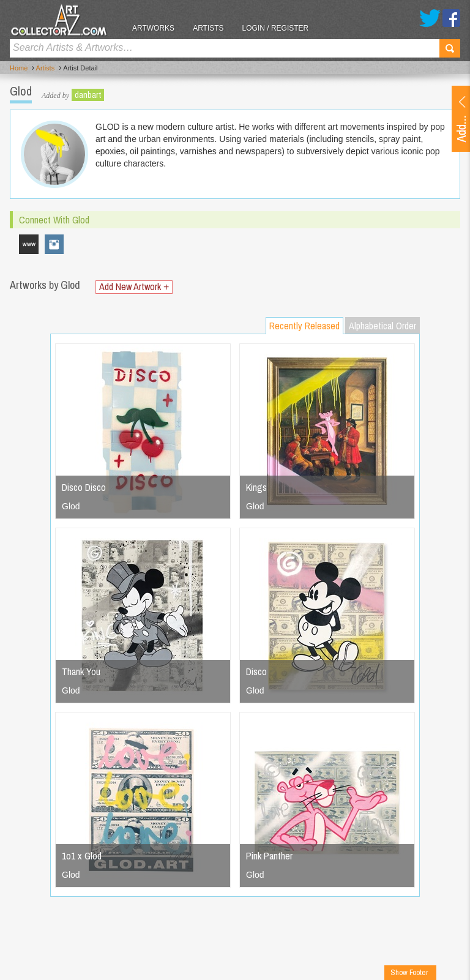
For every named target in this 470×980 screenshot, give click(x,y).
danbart (88, 95)
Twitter (430, 18)
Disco (256, 671)
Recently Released (304, 326)
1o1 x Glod (82, 856)
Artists (208, 28)
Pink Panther (269, 856)
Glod (71, 506)
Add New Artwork (134, 287)
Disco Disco (84, 487)
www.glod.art (29, 244)
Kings (256, 487)
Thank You (81, 671)
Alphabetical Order (382, 326)
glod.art (54, 244)
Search (450, 48)
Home (19, 68)
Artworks (153, 28)
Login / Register (276, 28)
